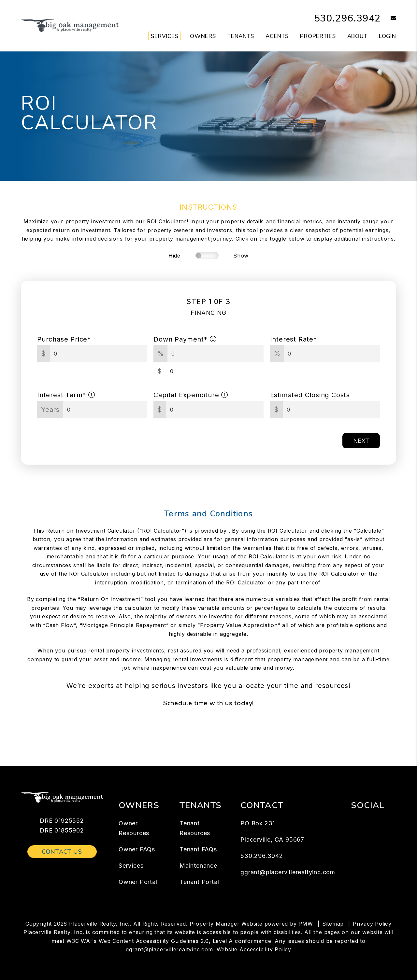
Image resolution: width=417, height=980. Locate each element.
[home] (70, 25)
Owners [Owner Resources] (203, 36)
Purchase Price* (64, 339)
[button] (388, 19)
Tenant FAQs (198, 849)
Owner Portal (138, 882)
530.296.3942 (348, 18)
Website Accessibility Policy (254, 949)
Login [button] (388, 36)
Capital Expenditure (191, 395)
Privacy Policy (372, 924)
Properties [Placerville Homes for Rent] (318, 36)
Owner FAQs (137, 849)
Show (241, 256)
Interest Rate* (294, 339)
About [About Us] (357, 36)
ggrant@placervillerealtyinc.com (288, 872)
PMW (306, 924)
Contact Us (62, 852)
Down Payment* (185, 339)
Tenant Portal (199, 882)
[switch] (207, 256)
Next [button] (361, 441)
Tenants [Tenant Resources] (241, 36)
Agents (277, 36)
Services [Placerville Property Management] (165, 36)
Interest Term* (66, 395)
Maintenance (198, 866)
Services (131, 866)
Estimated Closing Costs (310, 395)
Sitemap (333, 924)
